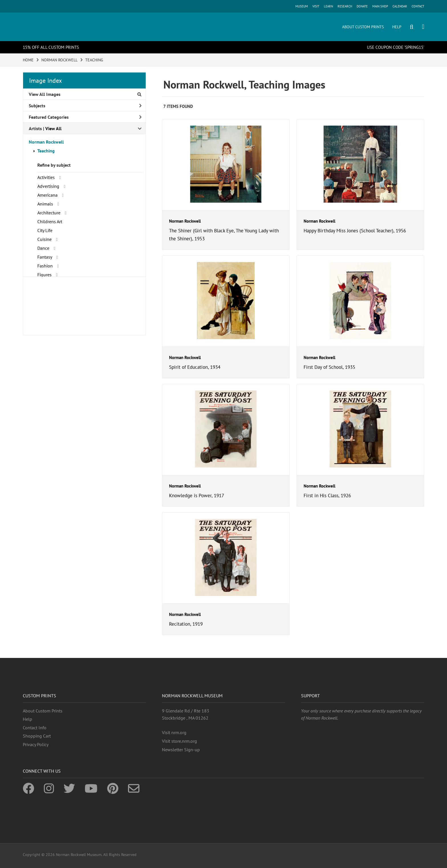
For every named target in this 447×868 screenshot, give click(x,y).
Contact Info (35, 728)
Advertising (48, 186)
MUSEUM (302, 6)
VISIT (316, 6)
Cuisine (44, 239)
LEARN (328, 6)
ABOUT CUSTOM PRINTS (363, 27)
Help (28, 719)
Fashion (45, 266)
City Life (45, 230)
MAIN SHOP (380, 6)
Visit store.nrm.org (179, 741)
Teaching (46, 151)
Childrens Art (50, 221)
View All (53, 128)
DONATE (362, 6)
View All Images (85, 94)
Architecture (49, 213)
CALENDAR (400, 6)
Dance (43, 248)
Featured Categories (85, 117)
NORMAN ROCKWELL (59, 60)
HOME (28, 60)
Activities (46, 177)
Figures (44, 275)
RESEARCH (345, 6)
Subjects (85, 106)
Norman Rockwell (46, 142)
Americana (47, 195)
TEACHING (94, 60)
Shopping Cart (37, 736)
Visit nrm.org (174, 732)
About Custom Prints (43, 711)
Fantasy (45, 257)
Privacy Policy (36, 744)
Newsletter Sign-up (181, 750)
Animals (45, 204)
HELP (397, 27)
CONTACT (418, 6)
